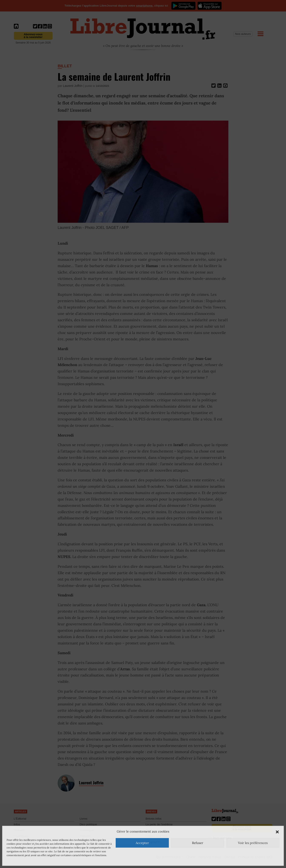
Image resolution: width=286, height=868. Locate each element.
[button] (277, 831)
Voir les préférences (253, 843)
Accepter (142, 843)
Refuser (198, 843)
